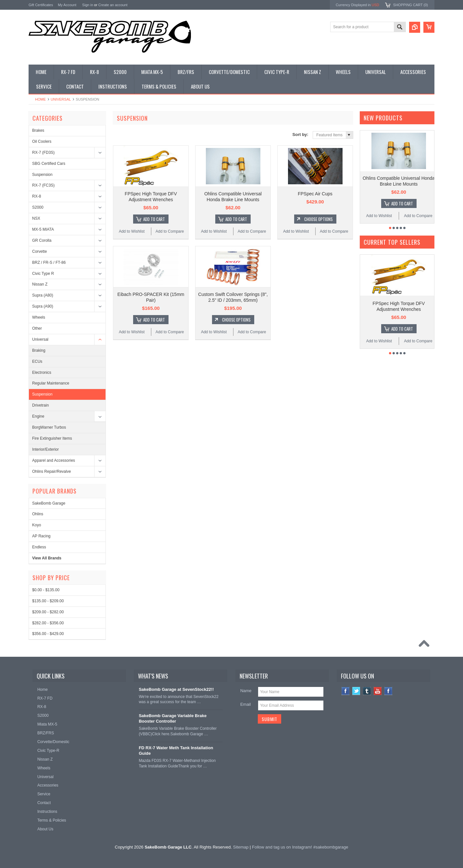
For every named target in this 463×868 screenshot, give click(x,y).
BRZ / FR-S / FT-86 (49, 263)
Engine (38, 416)
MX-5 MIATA (43, 229)
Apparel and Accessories (54, 460)
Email (246, 704)
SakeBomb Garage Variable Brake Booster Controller (173, 718)
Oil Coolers (42, 141)
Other (37, 328)
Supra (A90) (43, 306)
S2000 (38, 207)
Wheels (39, 317)
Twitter (356, 691)
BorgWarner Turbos (49, 427)
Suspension (42, 175)
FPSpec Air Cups (315, 194)
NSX (36, 218)
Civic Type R (43, 274)
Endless (39, 547)
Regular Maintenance (51, 383)
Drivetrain (40, 405)
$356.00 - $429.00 (48, 634)
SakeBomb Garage (49, 503)
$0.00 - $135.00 (46, 590)
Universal (61, 99)
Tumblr (367, 691)
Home (40, 99)
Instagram (388, 691)
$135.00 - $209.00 (48, 601)
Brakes (38, 130)
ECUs (37, 361)
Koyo (37, 525)
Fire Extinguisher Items (52, 438)
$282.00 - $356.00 (48, 623)
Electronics (42, 373)
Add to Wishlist (132, 231)
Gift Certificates (41, 5)
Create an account (113, 5)
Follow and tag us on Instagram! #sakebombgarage (300, 847)
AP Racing (41, 536)
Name (246, 691)
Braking (39, 350)
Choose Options (319, 219)
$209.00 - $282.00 (48, 612)
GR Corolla (42, 240)
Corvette (39, 251)
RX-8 (37, 196)
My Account (67, 5)
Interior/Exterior (45, 449)
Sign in (88, 5)
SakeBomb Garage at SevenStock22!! (176, 689)
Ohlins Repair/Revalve (51, 471)
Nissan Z (40, 284)
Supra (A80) (43, 295)
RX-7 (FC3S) (43, 185)
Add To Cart (154, 219)
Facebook (346, 691)
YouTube (378, 691)
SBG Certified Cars (49, 164)
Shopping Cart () (411, 5)
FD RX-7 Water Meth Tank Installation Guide (176, 751)
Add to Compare (170, 231)
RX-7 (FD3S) (43, 153)
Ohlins (38, 514)
